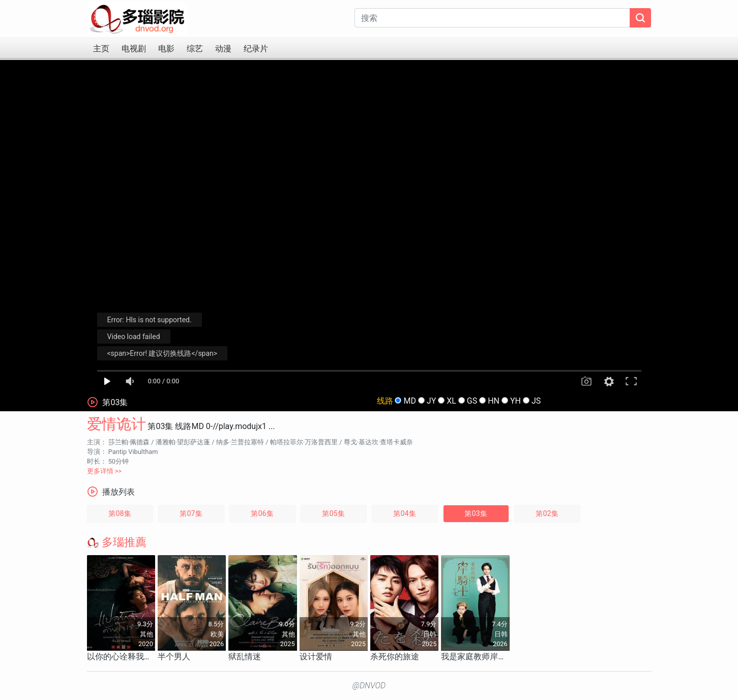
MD (409, 401)
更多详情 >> (105, 471)
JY (431, 401)
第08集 (120, 514)
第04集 (404, 514)
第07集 (191, 514)
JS (536, 401)
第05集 (333, 514)
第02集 (547, 514)
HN (494, 401)
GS (472, 401)
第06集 (262, 514)
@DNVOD (369, 686)
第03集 (476, 514)
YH (515, 401)
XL (451, 401)
